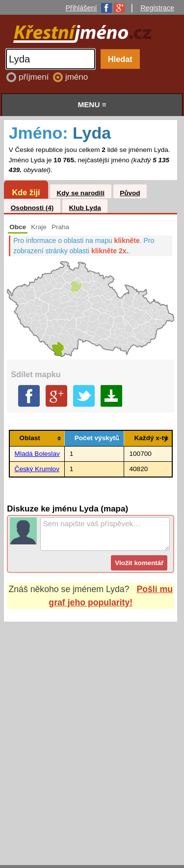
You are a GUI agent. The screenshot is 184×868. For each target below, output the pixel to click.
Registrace (157, 8)
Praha (60, 227)
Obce (18, 227)
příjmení (35, 77)
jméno (77, 77)
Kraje (39, 227)
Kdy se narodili (80, 193)
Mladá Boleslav (37, 454)
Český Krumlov (37, 469)
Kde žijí (26, 192)
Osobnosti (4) (32, 208)
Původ (130, 193)
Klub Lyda (85, 208)
